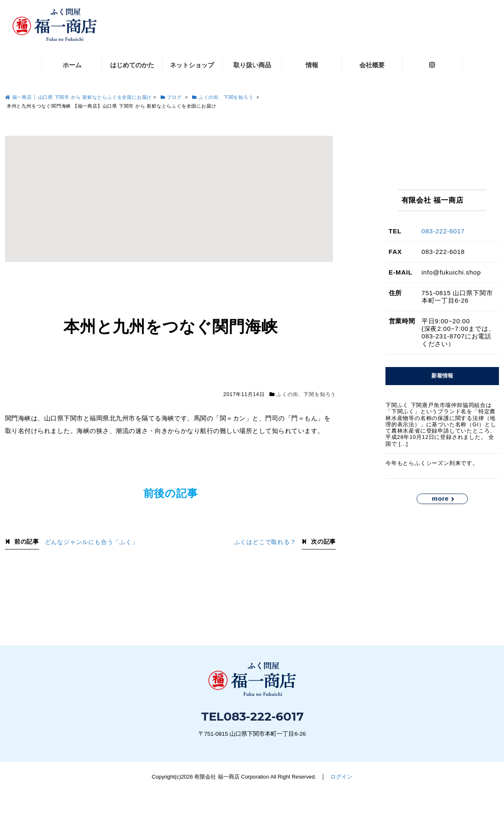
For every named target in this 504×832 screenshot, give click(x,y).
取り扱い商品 (252, 65)
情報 (312, 65)
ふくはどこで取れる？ (265, 542)
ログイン (341, 777)
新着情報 (442, 376)
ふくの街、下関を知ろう (306, 394)
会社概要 (372, 65)
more (440, 498)
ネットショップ (192, 65)
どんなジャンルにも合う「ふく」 (92, 542)
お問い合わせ (426, 801)
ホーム (72, 65)
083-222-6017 (443, 231)
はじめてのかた (132, 65)
